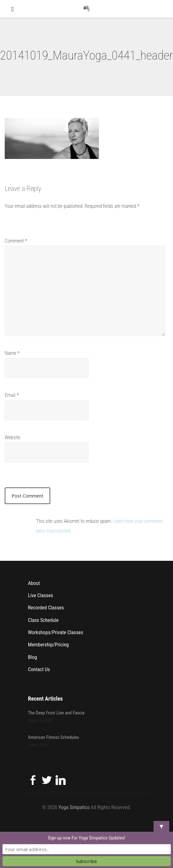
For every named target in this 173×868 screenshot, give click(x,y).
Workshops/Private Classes (56, 632)
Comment (16, 241)
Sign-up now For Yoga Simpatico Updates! (86, 838)
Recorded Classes (46, 608)
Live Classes (41, 595)
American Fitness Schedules (54, 737)
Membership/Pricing (48, 645)
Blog (32, 657)
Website (12, 437)
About (34, 583)
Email (12, 395)
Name (12, 353)
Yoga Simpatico (74, 807)
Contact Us (39, 669)
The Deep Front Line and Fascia (56, 713)
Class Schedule (43, 620)
